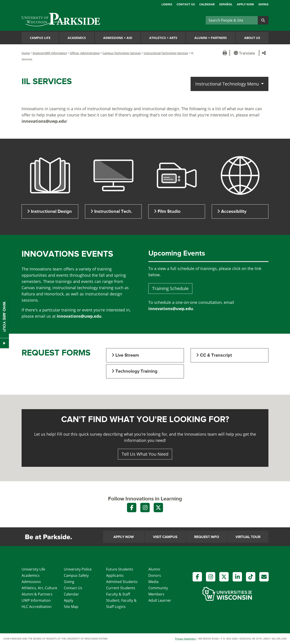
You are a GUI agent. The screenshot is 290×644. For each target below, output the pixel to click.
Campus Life (40, 38)
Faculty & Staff (118, 594)
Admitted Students (122, 582)
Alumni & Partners (37, 594)
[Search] (232, 20)
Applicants (115, 575)
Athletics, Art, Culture (39, 588)
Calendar (207, 4)
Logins (167, 4)
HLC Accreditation (37, 607)
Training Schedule (170, 288)
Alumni (154, 569)
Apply (68, 600)
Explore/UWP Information (50, 53)
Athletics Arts (163, 38)
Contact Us (186, 4)
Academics (77, 38)
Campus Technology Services (122, 53)
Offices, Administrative (85, 53)
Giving (263, 4)
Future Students (120, 569)
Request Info (207, 537)
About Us (252, 38)
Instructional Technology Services (166, 53)
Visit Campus (165, 537)
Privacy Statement (185, 639)
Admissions (31, 582)
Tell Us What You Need (145, 454)
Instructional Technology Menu (228, 84)
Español (226, 4)
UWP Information (36, 600)
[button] (245, 53)
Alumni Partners (211, 38)
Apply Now (245, 4)
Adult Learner (160, 600)
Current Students (121, 588)
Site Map (71, 607)
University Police (78, 569)
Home (26, 53)
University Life (33, 569)
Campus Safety (76, 575)
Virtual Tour (248, 537)
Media (153, 582)
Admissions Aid (118, 38)
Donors (155, 575)
